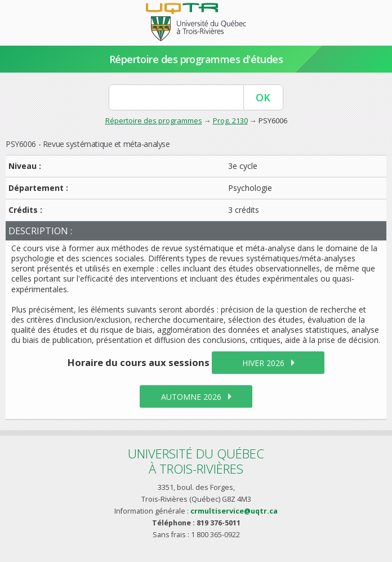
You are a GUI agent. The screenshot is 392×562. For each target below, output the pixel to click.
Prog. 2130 (230, 121)
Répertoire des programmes (154, 121)
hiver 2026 (263, 363)
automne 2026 (191, 397)
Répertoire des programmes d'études (196, 59)
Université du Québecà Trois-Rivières (196, 461)
